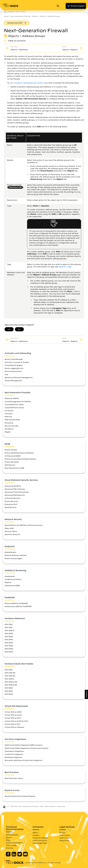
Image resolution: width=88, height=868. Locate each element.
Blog (8, 840)
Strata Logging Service (14, 368)
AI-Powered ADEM (12, 456)
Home (6, 16)
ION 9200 (9, 652)
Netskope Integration (13, 757)
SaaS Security (11, 507)
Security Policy (11, 531)
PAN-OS (8, 417)
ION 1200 (8, 627)
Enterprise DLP (11, 504)
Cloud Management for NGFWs (18, 401)
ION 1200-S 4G (11, 682)
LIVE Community (40, 840)
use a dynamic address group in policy (27, 83)
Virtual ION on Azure (13, 715)
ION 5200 (9, 643)
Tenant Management (13, 380)
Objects (35, 16)
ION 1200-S (9, 630)
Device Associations (13, 371)
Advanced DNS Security (15, 495)
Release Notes (12, 835)
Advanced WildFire (13, 486)
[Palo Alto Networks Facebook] (8, 856)
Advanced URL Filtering (15, 489)
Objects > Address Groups (50, 16)
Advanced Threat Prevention (17, 492)
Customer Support (40, 838)
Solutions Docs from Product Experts (20, 796)
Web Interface (50, 806)
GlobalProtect (10, 552)
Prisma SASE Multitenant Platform (19, 453)
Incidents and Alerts (13, 579)
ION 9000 (9, 649)
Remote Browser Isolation (16, 555)
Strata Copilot (76, 6)
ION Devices (10, 465)
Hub (6, 374)
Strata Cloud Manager (14, 359)
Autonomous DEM (12, 585)
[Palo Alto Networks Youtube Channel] (25, 856)
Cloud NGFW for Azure (14, 408)
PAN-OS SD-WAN (12, 420)
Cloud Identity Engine (14, 365)
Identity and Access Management (19, 377)
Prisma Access (11, 450)
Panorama (9, 423)
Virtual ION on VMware (14, 727)
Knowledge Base (40, 843)
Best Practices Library (14, 778)
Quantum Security (12, 534)
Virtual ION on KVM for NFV (16, 721)
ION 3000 (9, 636)
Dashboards (10, 576)
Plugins (8, 432)
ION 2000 (9, 633)
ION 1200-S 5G (11, 685)
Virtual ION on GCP (13, 718)
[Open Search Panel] (59, 6)
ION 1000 (9, 624)
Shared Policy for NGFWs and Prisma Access (23, 525)
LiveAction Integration (14, 754)
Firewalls (9, 414)
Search (9, 837)
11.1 (8, 806)
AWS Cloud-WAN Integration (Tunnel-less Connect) (26, 748)
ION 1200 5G (10, 676)
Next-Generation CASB (14, 468)
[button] (86, 694)
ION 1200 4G (10, 673)
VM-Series (9, 429)
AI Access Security (12, 498)
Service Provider (12, 426)
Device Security (11, 501)
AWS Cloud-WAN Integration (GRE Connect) (23, 745)
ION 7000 (9, 646)
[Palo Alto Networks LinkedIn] (14, 856)
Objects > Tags (65, 267)
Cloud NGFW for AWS (14, 404)
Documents (64, 840)
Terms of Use (65, 838)
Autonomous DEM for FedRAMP (18, 606)
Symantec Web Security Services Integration (23, 760)
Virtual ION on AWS (13, 712)
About (35, 833)
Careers (36, 835)
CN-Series (9, 411)
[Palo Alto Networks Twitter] (20, 856)
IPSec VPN (9, 528)
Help (41, 806)
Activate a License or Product (17, 362)
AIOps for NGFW (12, 398)
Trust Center (65, 835)
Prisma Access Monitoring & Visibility (20, 459)
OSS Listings (11, 845)
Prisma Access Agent (13, 558)
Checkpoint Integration (14, 751)
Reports (8, 582)
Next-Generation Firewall (20, 16)
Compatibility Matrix (15, 843)
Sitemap (9, 848)
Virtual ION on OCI (12, 724)
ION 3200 (9, 639)
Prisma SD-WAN (12, 462)
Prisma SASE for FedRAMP (16, 603)
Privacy (63, 833)
